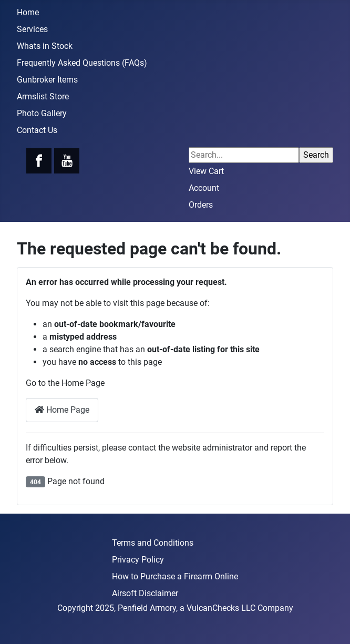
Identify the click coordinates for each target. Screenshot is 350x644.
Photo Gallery (42, 113)
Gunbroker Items (47, 80)
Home (28, 12)
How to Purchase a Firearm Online (175, 576)
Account (204, 188)
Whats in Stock (45, 46)
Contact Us (37, 130)
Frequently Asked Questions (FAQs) (82, 63)
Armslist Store (43, 96)
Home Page (62, 410)
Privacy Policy (138, 560)
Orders (201, 205)
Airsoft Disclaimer (145, 593)
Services (32, 29)
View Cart (206, 171)
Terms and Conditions (153, 543)
